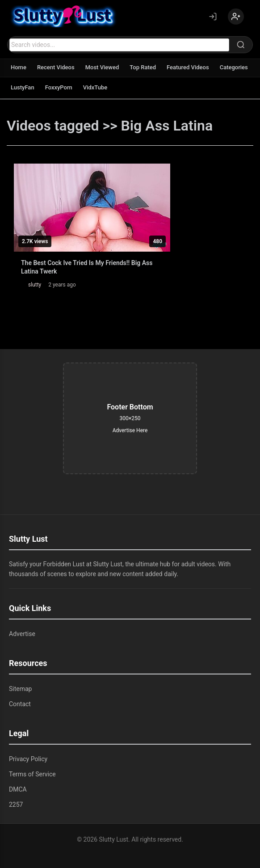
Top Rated (143, 67)
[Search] (241, 45)
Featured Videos (188, 67)
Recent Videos (56, 67)
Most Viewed (102, 67)
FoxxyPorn (59, 87)
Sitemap (20, 689)
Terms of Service (32, 774)
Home (19, 67)
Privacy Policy (28, 759)
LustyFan (23, 87)
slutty (35, 285)
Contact (20, 704)
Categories (234, 67)
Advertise (22, 634)
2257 (16, 805)
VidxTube (95, 87)
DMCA (18, 789)
